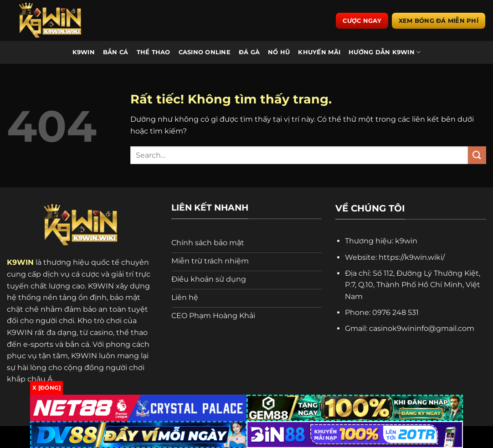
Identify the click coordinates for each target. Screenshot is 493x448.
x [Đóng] (46, 388)
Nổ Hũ (279, 52)
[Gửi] (477, 155)
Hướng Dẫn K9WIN (385, 52)
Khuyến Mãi (319, 52)
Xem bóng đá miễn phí (439, 21)
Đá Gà (249, 52)
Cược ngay (362, 21)
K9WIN (84, 52)
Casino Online (205, 52)
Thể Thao (154, 52)
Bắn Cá (116, 52)
